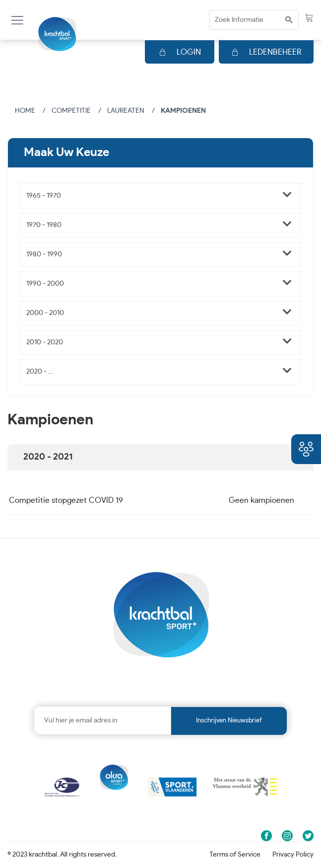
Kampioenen (183, 111)
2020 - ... (39, 372)
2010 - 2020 (45, 342)
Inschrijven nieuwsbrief (229, 721)
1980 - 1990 (44, 254)
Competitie (71, 111)
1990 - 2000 (45, 284)
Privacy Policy (293, 855)
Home (25, 111)
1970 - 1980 (44, 225)
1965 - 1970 (44, 196)
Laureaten (126, 111)
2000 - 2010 (45, 313)
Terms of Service (235, 855)
